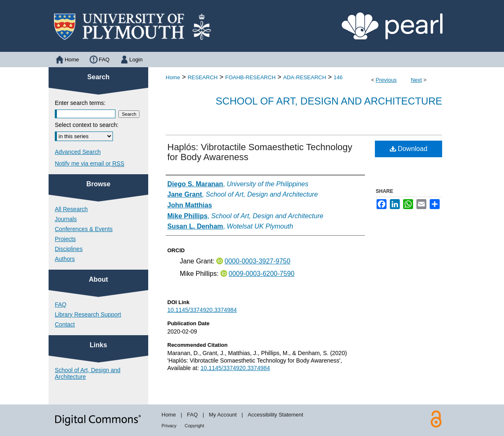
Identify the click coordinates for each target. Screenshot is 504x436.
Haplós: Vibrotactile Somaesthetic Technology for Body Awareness (260, 152)
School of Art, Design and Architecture (329, 101)
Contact (65, 324)
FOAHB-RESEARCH (250, 77)
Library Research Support (88, 314)
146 (338, 77)
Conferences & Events (84, 229)
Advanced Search (78, 152)
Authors (65, 259)
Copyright (195, 426)
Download (409, 149)
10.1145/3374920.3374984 (202, 310)
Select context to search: (87, 125)
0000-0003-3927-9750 (257, 261)
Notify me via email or (89, 163)
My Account (223, 415)
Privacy (169, 426)
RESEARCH (203, 77)
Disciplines (69, 249)
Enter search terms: (80, 103)
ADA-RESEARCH (305, 77)
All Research (71, 209)
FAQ (61, 304)
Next (416, 80)
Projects (65, 239)
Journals (66, 219)
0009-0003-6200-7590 (262, 274)
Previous (386, 80)
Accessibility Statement (276, 415)
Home (173, 77)
